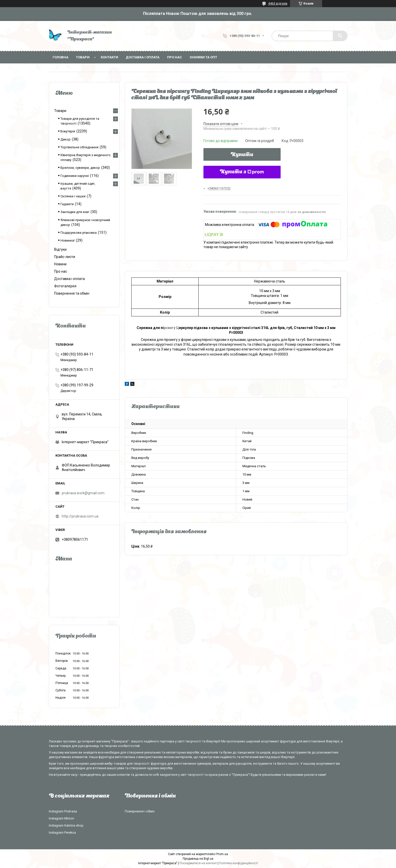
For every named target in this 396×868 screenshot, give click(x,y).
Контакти (109, 57)
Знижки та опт (203, 57)
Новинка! (68, 240)
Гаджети (67, 204)
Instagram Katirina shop (66, 825)
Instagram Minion (61, 818)
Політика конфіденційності (238, 863)
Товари (83, 57)
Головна (60, 57)
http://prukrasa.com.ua (80, 516)
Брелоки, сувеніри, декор (80, 168)
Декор (66, 139)
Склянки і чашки (73, 196)
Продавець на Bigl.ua (198, 859)
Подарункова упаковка (79, 233)
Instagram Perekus (62, 832)
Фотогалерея (65, 286)
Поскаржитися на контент (198, 863)
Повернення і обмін (140, 811)
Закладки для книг (75, 212)
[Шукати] (340, 36)
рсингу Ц (171, 328)
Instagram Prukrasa (63, 811)
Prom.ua (222, 854)
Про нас (174, 57)
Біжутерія (68, 131)
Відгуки (60, 249)
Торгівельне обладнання (79, 147)
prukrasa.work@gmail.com (83, 493)
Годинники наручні (75, 176)
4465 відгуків (278, 4)
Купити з (242, 172)
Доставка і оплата (143, 57)
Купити (242, 155)
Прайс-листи (65, 257)
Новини (60, 264)
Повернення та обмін (72, 293)
